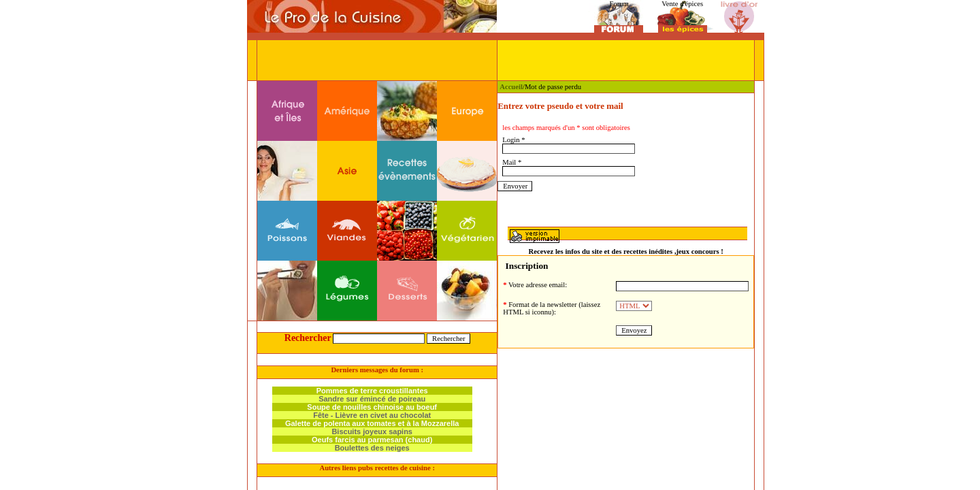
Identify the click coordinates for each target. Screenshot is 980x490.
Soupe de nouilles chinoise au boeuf (372, 407)
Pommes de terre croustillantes (372, 391)
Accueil (511, 87)
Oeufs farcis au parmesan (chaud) (372, 440)
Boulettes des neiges (372, 448)
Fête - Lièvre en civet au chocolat (372, 415)
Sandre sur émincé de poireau (372, 399)
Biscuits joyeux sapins (372, 431)
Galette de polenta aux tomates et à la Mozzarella (372, 423)
